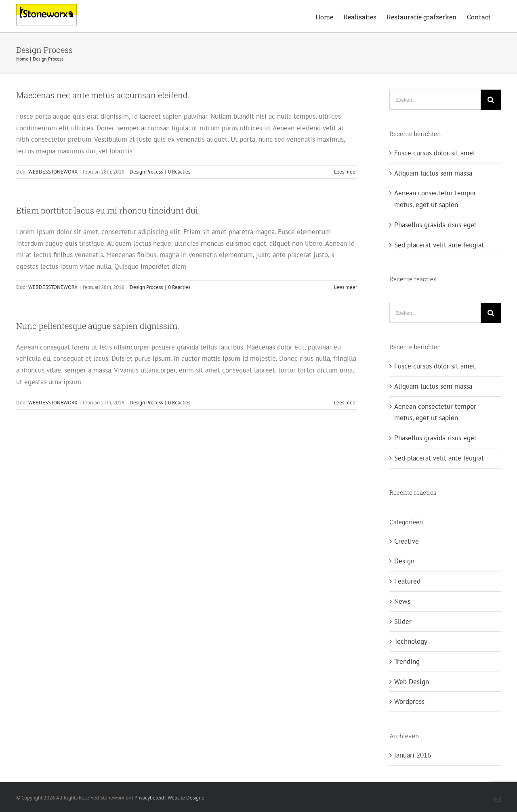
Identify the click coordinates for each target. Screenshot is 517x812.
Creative (407, 541)
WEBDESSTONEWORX (53, 172)
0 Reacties (179, 172)
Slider (403, 622)
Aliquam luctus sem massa (433, 173)
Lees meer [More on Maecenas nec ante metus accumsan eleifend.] (346, 172)
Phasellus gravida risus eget (435, 225)
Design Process (146, 172)
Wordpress (409, 701)
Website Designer (187, 798)
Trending (407, 661)
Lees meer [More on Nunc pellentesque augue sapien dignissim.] (346, 403)
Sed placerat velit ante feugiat (439, 245)
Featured (407, 581)
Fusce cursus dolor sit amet (435, 153)
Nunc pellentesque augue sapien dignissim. (98, 326)
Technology (411, 641)
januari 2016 (413, 755)
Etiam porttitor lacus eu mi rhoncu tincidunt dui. (108, 210)
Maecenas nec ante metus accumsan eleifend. (103, 95)
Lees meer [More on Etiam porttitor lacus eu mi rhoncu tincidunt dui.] (346, 287)
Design (404, 561)
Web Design (412, 682)
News (402, 601)
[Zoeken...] (435, 100)
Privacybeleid (149, 798)
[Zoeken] (491, 100)
